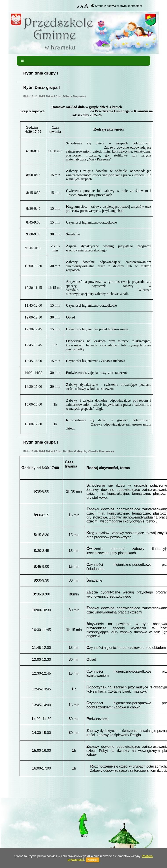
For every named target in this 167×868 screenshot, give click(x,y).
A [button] (78, 7)
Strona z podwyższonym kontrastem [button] (118, 6)
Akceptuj (93, 860)
